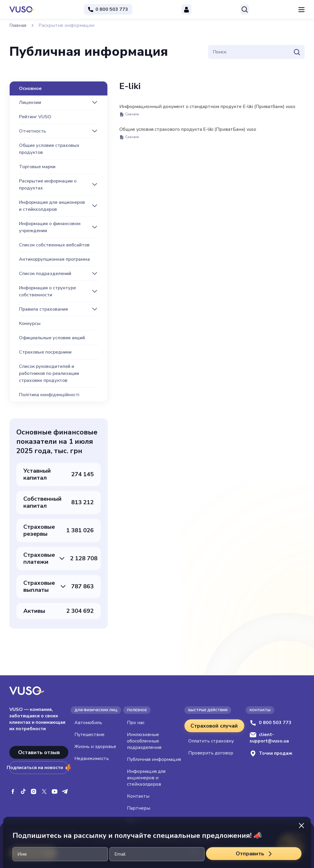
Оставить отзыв (39, 752)
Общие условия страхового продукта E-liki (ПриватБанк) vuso (188, 133)
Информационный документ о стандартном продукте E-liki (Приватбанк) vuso (207, 110)
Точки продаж (271, 753)
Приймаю (33, 853)
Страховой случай (214, 726)
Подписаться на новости (39, 768)
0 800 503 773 (271, 723)
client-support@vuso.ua (269, 738)
